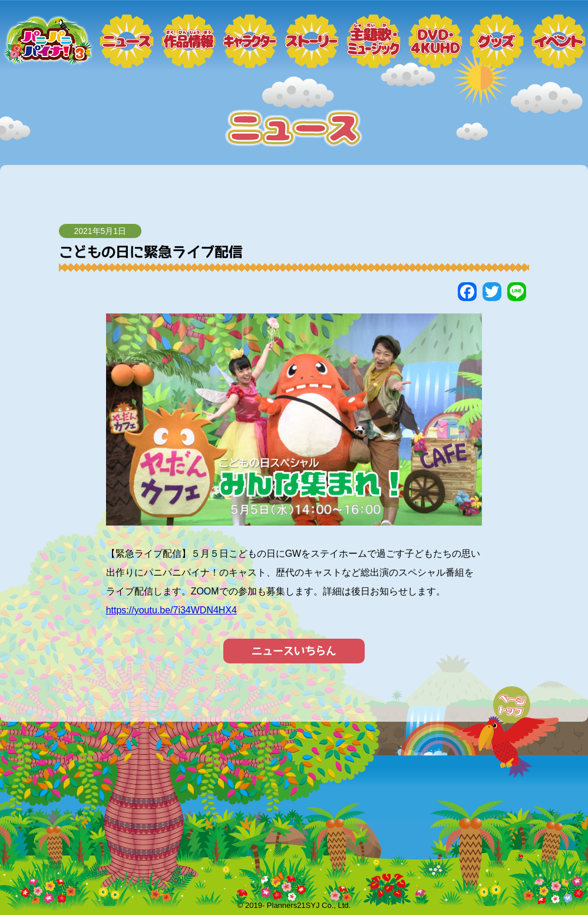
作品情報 (189, 41)
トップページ (47, 41)
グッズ (497, 41)
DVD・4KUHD (435, 41)
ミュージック (374, 41)
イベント (559, 41)
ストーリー (312, 41)
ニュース (127, 41)
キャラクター (250, 41)
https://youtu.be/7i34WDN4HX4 (171, 610)
